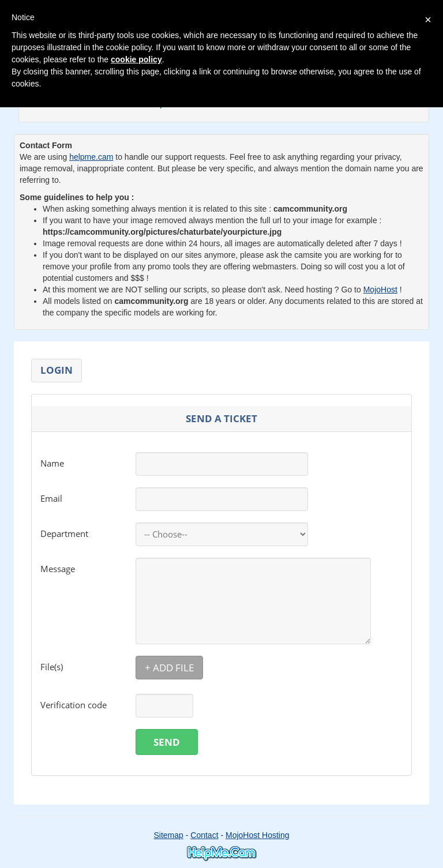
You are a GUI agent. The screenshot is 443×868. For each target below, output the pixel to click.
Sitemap (168, 835)
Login (57, 370)
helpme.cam (91, 157)
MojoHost (380, 290)
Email (51, 498)
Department (64, 533)
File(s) (52, 667)
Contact (204, 835)
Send (167, 742)
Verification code (74, 705)
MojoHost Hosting (258, 835)
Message (58, 569)
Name (52, 463)
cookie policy (136, 59)
